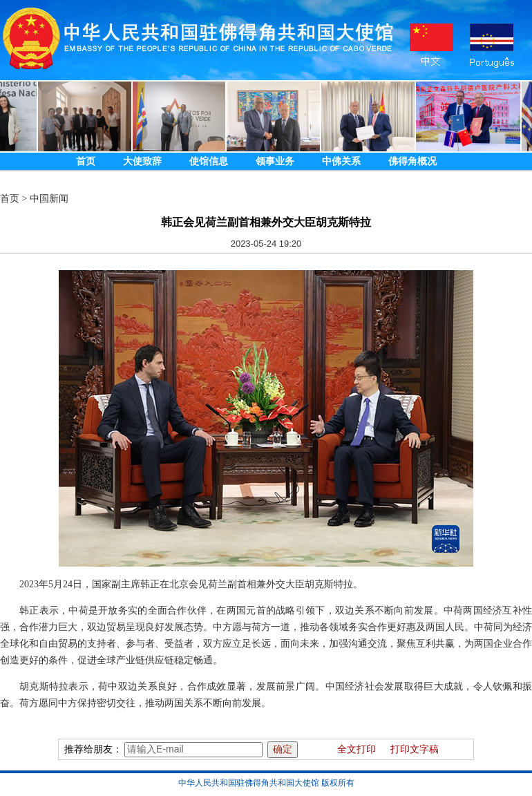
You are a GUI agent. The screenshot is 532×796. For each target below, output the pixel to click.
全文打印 (357, 749)
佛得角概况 (412, 161)
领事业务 (275, 161)
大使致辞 (142, 161)
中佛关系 (341, 161)
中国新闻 (49, 199)
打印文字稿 (415, 749)
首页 (86, 161)
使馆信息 (209, 161)
